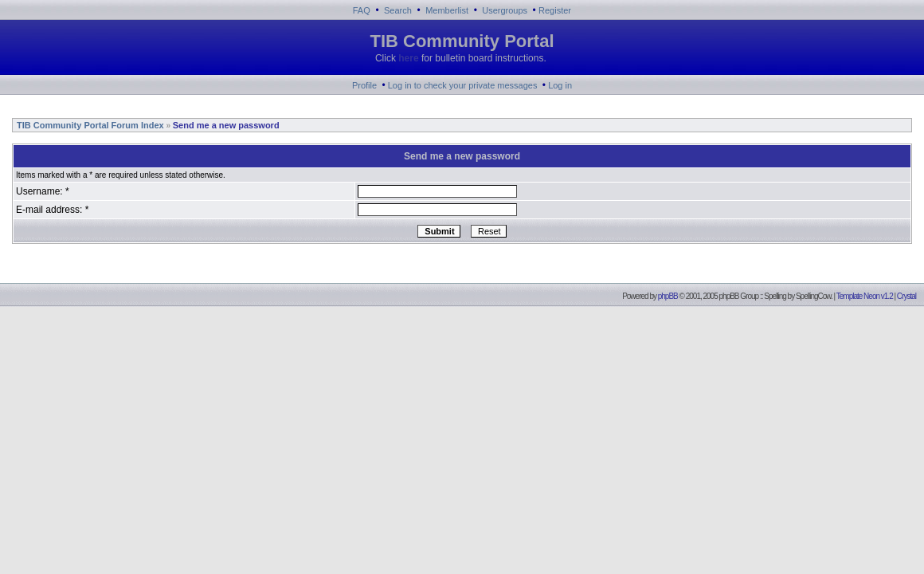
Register (555, 10)
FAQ (362, 10)
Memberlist (447, 10)
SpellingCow (813, 296)
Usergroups (505, 10)
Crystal (906, 296)
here (408, 58)
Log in (560, 85)
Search (398, 10)
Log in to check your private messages (463, 85)
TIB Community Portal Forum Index (89, 125)
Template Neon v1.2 (865, 296)
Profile (364, 85)
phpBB (668, 296)
